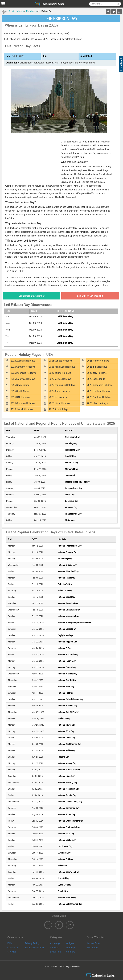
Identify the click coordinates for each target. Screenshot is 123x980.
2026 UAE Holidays (20, 397)
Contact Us (13, 948)
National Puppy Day (67, 661)
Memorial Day (71, 469)
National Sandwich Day (68, 872)
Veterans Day (71, 507)
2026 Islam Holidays (97, 403)
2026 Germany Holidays (23, 367)
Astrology (55, 943)
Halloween (62, 866)
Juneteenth (70, 475)
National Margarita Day (68, 616)
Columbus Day (72, 501)
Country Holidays (16, 11)
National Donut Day (66, 738)
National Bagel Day (66, 597)
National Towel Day (66, 725)
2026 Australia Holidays (23, 361)
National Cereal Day (67, 629)
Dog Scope (92, 948)
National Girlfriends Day (69, 808)
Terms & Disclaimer (34, 948)
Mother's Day (64, 718)
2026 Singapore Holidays (100, 385)
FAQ (10, 943)
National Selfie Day (66, 750)
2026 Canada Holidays (60, 361)
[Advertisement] (31, 159)
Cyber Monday (64, 885)
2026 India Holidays (97, 367)
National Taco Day (66, 834)
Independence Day (74, 488)
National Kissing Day (67, 763)
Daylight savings (65, 635)
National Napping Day (68, 642)
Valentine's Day (65, 591)
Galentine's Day (65, 584)
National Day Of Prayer (68, 712)
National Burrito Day (67, 680)
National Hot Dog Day (67, 782)
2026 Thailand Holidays (99, 391)
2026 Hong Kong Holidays (62, 367)
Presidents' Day (72, 450)
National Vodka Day (67, 840)
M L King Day (71, 443)
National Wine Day (66, 731)
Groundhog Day (65, 559)
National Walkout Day (67, 706)
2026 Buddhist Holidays (99, 397)
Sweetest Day (64, 853)
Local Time (56, 952)
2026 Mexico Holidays (60, 379)
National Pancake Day (68, 603)
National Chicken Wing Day (70, 802)
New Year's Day (72, 437)
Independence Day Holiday (77, 482)
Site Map (12, 952)
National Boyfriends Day (69, 827)
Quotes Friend (94, 943)
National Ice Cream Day (68, 789)
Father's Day (64, 757)
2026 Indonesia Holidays (23, 373)
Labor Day (70, 495)
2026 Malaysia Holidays (23, 379)
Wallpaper (71, 948)
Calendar (55, 948)
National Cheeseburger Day (70, 821)
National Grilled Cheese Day (70, 699)
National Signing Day (67, 565)
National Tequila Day (67, 795)
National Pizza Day (66, 578)
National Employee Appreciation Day (74, 623)
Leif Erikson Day (65, 317)
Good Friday (71, 456)
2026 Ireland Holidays (60, 373)
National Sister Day (66, 814)
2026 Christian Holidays (23, 403)
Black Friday (63, 878)
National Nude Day (66, 776)
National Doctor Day (67, 667)
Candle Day (63, 891)
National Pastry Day (67, 898)
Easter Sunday (72, 463)
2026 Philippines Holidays (62, 385)
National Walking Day (67, 674)
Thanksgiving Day (73, 514)
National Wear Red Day (68, 571)
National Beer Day (66, 687)
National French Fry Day (69, 770)
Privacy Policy (32, 943)
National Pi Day (65, 648)
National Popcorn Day (68, 552)
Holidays (70, 952)
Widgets (70, 943)
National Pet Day (65, 693)
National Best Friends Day (70, 744)
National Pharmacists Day (70, 546)
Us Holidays (31, 11)
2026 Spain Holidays (59, 391)
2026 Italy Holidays (97, 373)
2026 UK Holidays (58, 397)
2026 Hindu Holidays (59, 403)
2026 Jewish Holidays (22, 409)
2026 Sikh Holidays (59, 409)
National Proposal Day (68, 655)
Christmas (70, 520)
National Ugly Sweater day (70, 904)
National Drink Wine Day (69, 610)
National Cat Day (65, 859)
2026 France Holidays (98, 361)
